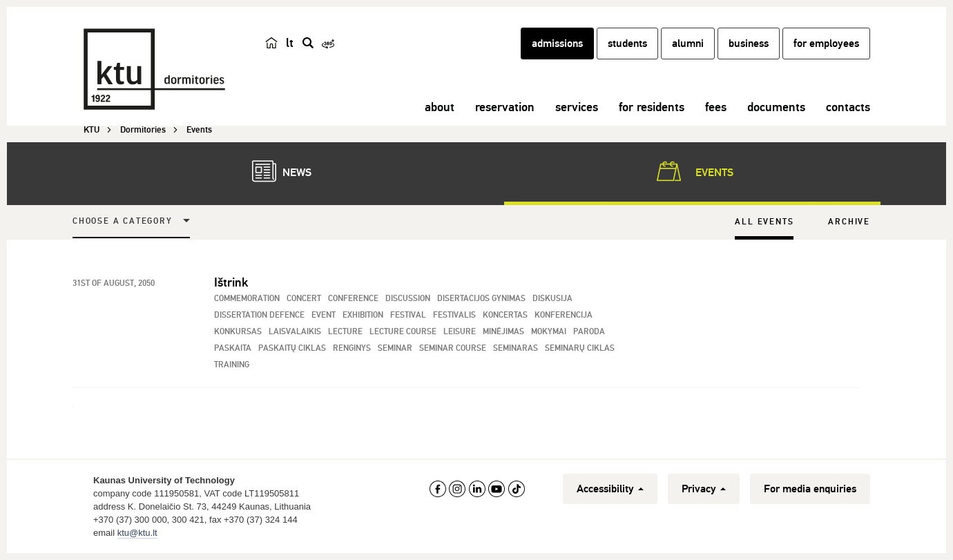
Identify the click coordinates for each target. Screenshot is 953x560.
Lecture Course (403, 332)
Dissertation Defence (259, 315)
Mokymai (549, 332)
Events (692, 171)
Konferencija (564, 315)
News (275, 171)
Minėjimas (503, 332)
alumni (688, 44)
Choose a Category (123, 221)
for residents (652, 107)
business (749, 44)
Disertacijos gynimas (481, 299)
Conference (353, 299)
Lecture (345, 332)
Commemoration (247, 299)
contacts (848, 107)
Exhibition (363, 315)
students (627, 44)
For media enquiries (810, 489)
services (577, 107)
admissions (557, 44)
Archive (849, 222)
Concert (304, 299)
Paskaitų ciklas (292, 348)
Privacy (704, 489)
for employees (826, 44)
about (440, 107)
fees (716, 107)
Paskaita (233, 348)
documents (776, 107)
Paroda (589, 332)
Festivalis (454, 315)
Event (324, 315)
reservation (505, 107)
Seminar (395, 348)
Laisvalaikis (295, 332)
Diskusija (552, 299)
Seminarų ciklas (580, 348)
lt (290, 43)
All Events (764, 222)
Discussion (408, 299)
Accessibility (610, 489)
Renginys (352, 348)
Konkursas (238, 332)
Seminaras (516, 348)
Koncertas (505, 315)
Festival (408, 315)
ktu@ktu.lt (137, 533)
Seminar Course (453, 348)
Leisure (460, 332)
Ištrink (231, 282)
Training (232, 365)
